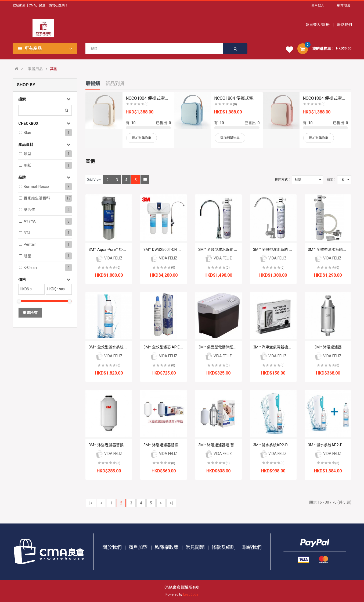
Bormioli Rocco (36, 187)
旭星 (27, 256)
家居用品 (35, 69)
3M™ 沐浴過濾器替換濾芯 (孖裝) (170, 445)
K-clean (30, 268)
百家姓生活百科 (37, 198)
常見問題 (195, 547)
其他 (54, 69)
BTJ (27, 233)
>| (171, 503)
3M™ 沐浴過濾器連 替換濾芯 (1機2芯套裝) (233, 445)
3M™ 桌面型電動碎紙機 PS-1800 (225, 347)
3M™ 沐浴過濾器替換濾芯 (110, 445)
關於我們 (112, 547)
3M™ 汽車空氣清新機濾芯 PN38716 (282, 347)
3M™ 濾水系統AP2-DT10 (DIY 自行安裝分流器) (292, 445)
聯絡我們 (344, 25)
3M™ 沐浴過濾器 (328, 347)
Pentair (30, 244)
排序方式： (283, 180)
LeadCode (191, 594)
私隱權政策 (167, 547)
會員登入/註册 (318, 25)
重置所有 (30, 313)
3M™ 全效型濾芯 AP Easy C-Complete (175, 347)
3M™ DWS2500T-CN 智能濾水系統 (172, 250)
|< (91, 503)
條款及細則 (224, 547)
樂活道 (29, 210)
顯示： (331, 180)
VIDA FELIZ (109, 258)
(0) (118, 268)
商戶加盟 (138, 547)
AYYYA (30, 221)
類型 (27, 154)
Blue (27, 133)
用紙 (27, 165)
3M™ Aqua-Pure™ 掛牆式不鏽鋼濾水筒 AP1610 (128, 250)
